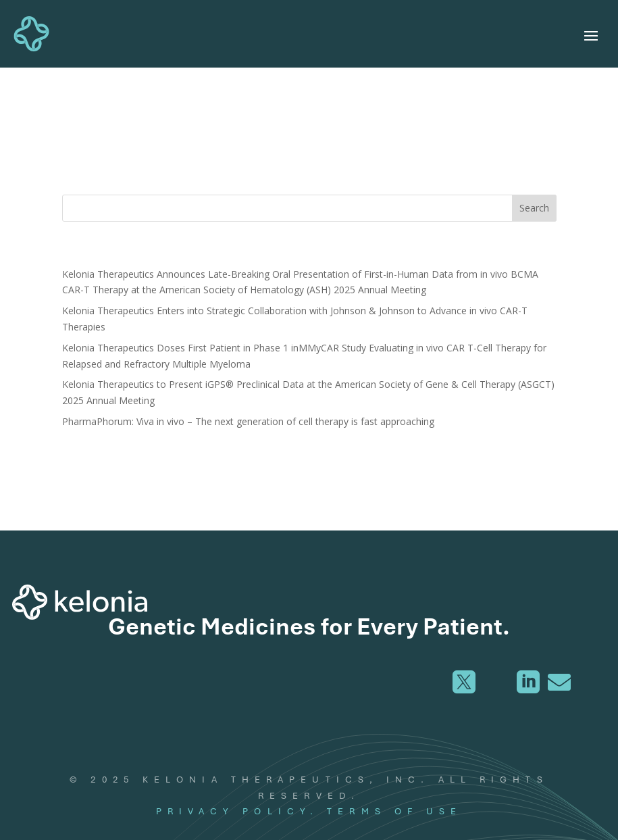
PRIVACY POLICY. (238, 811)
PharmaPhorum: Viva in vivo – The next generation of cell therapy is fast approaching (248, 421)
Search (534, 208)
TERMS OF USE (394, 811)
